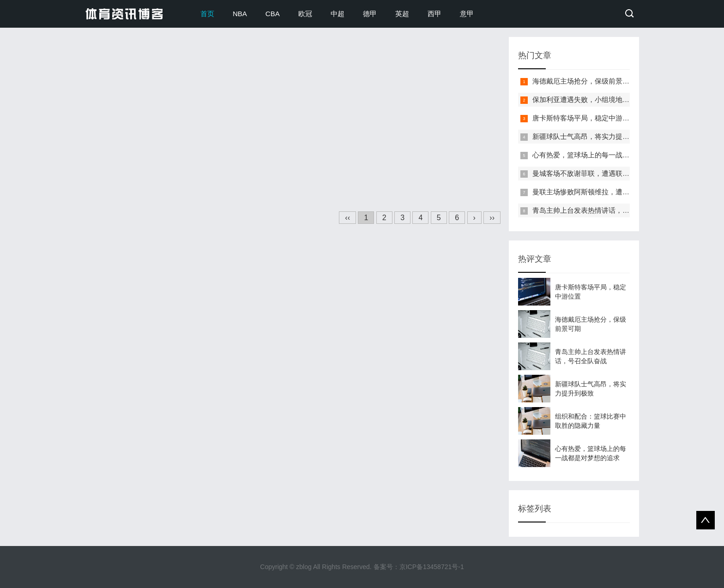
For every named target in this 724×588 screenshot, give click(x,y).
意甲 (467, 14)
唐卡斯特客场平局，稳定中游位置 (584, 118)
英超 (402, 14)
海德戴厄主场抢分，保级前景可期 (584, 81)
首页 (207, 14)
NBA (240, 14)
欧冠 (305, 14)
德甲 (370, 14)
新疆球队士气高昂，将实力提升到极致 (591, 136)
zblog (304, 567)
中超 (338, 14)
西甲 (434, 14)
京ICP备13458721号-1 (432, 567)
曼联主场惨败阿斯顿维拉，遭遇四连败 (591, 192)
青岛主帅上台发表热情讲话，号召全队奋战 (598, 210)
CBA (273, 14)
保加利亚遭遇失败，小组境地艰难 (584, 99)
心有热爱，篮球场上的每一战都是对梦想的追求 (605, 155)
